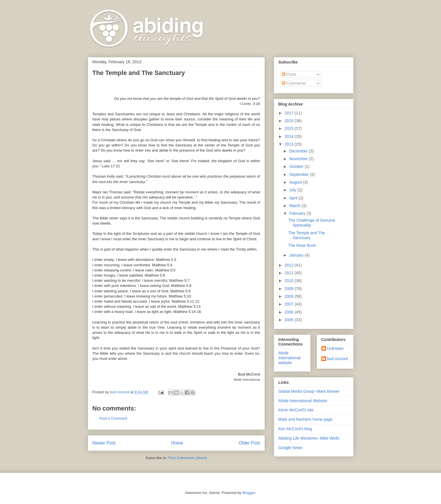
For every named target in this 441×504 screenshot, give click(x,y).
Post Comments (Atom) (188, 458)
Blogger (249, 493)
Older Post (250, 443)
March (295, 206)
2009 (289, 289)
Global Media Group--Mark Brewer (309, 391)
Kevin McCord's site (296, 410)
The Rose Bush (302, 245)
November (299, 159)
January (297, 255)
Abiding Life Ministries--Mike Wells (309, 438)
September (300, 174)
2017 (289, 113)
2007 (289, 304)
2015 (289, 128)
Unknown (335, 348)
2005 (289, 320)
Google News (290, 448)
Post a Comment (113, 418)
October (297, 166)
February (298, 213)
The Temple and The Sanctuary (306, 235)
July (293, 190)
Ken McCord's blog (295, 429)
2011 (289, 273)
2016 (289, 121)
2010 (289, 281)
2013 (289, 144)
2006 (289, 312)
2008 (289, 296)
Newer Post (104, 443)
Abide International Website (303, 401)
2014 (289, 136)
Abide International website (289, 358)
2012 (289, 265)
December (299, 151)
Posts (289, 74)
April (294, 198)
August (296, 182)
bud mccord (338, 359)
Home (177, 443)
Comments (294, 83)
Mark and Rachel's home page (305, 419)
